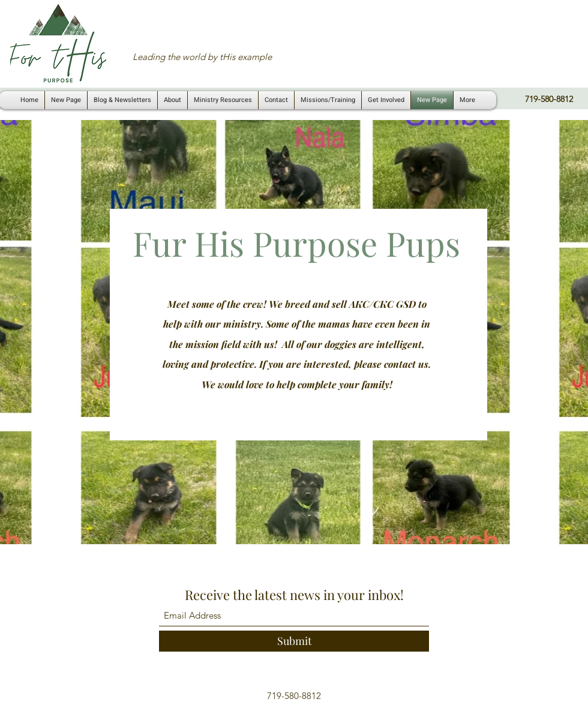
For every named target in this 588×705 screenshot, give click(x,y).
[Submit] (294, 641)
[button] (223, 100)
